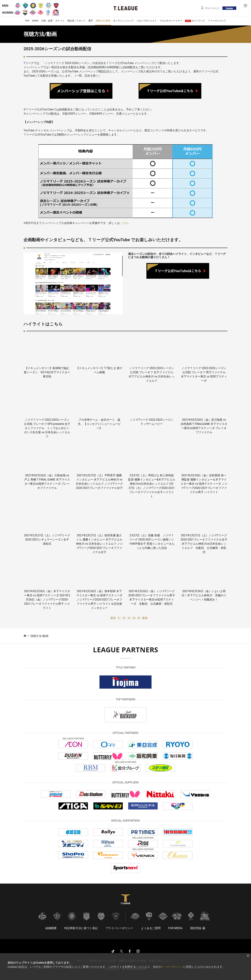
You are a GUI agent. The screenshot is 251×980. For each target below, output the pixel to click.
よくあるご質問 (151, 928)
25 (139, 618)
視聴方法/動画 (103, 21)
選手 (91, 21)
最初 (113, 618)
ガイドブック (195, 21)
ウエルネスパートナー (171, 21)
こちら (124, 223)
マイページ (212, 8)
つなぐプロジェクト (147, 21)
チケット (60, 21)
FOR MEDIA (175, 928)
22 (124, 618)
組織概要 (51, 928)
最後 (145, 618)
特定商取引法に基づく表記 (81, 928)
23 (129, 618)
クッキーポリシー (172, 967)
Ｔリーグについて (217, 21)
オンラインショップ (123, 21)
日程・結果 (47, 21)
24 (134, 618)
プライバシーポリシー (119, 928)
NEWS (35, 21)
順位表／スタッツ (77, 21)
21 (119, 618)
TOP (27, 21)
